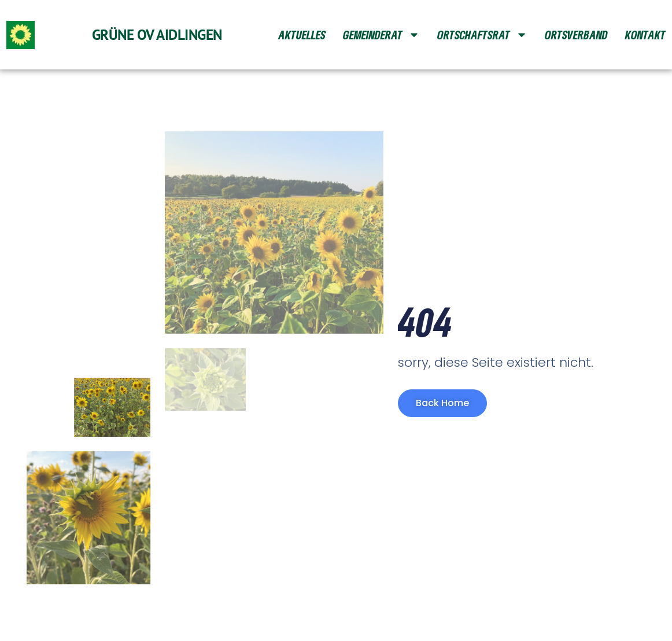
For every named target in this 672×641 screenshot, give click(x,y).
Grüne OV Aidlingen (157, 35)
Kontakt (645, 35)
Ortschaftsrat (482, 35)
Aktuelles (302, 35)
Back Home (442, 403)
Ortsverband (576, 35)
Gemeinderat (381, 35)
